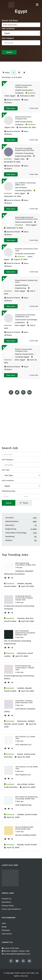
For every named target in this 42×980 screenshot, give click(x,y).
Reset (24, 503)
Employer (6, 930)
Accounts (21, 43)
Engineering (11, 529)
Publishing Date (9, 491)
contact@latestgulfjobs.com (17, 954)
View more (11, 108)
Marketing (10, 537)
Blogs (4, 927)
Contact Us (7, 899)
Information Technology (16, 533)
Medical (9, 540)
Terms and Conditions (11, 909)
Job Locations (8, 29)
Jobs (4, 923)
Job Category (8, 38)
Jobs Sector (7, 934)
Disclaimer (6, 902)
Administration (12, 521)
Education (10, 525)
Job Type (6, 470)
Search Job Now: (10, 21)
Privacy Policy (8, 906)
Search (9, 52)
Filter (6, 73)
